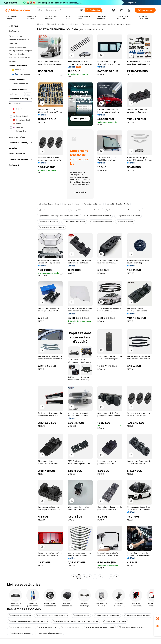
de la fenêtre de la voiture (74, 222)
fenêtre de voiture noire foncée (52, 210)
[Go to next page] (116, 577)
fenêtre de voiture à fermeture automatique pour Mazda (75, 621)
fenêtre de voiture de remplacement (99, 627)
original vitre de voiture (49, 204)
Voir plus (12, 61)
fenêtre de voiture (125, 222)
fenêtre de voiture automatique (98, 216)
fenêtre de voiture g (70, 627)
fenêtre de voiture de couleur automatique (124, 210)
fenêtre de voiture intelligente (51, 227)
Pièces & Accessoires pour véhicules (63, 24)
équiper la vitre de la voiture (128, 216)
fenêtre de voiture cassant (20, 627)
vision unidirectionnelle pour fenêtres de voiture (28, 621)
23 (111, 577)
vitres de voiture (72, 204)
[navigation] (20, 301)
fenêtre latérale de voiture (20, 633)
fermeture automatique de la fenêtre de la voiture (59, 216)
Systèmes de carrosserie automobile (97, 24)
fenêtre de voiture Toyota (118, 204)
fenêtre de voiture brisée (101, 222)
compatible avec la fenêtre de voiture (86, 210)
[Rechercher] (93, 10)
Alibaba (40, 24)
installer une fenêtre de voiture (137, 616)
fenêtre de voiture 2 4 (46, 627)
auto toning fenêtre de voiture (132, 627)
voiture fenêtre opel (93, 204)
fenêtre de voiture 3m (48, 222)
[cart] (122, 11)
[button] (82, 10)
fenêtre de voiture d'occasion (107, 616)
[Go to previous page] (74, 577)
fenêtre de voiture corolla (20, 616)
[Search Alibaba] (58, 10)
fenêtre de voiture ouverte (115, 621)
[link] (158, 619)
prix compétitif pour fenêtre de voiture (52, 616)
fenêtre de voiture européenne (49, 633)
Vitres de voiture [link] (124, 24)
